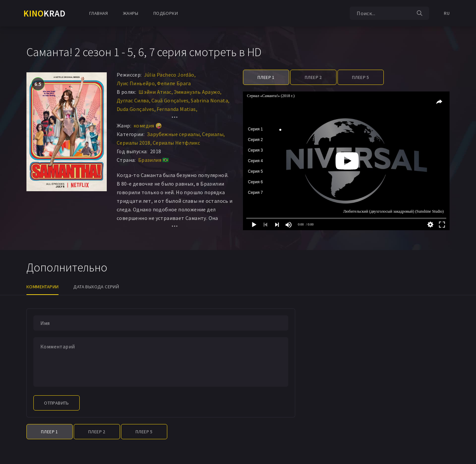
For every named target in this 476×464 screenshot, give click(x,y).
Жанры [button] (131, 13)
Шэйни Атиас (155, 92)
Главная (99, 13)
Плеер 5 (361, 77)
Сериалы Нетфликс (176, 143)
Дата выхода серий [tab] (96, 287)
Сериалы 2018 (134, 143)
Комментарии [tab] (42, 287)
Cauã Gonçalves (170, 100)
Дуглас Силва (133, 100)
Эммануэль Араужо (197, 92)
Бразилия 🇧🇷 (154, 160)
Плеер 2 (313, 77)
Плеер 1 (266, 77)
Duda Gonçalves (136, 109)
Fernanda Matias (176, 109)
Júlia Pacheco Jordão (169, 75)
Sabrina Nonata (209, 100)
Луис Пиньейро (136, 83)
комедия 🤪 (148, 125)
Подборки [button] (166, 13)
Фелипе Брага (174, 83)
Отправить (57, 403)
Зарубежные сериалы (173, 134)
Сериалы (213, 134)
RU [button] (447, 13)
